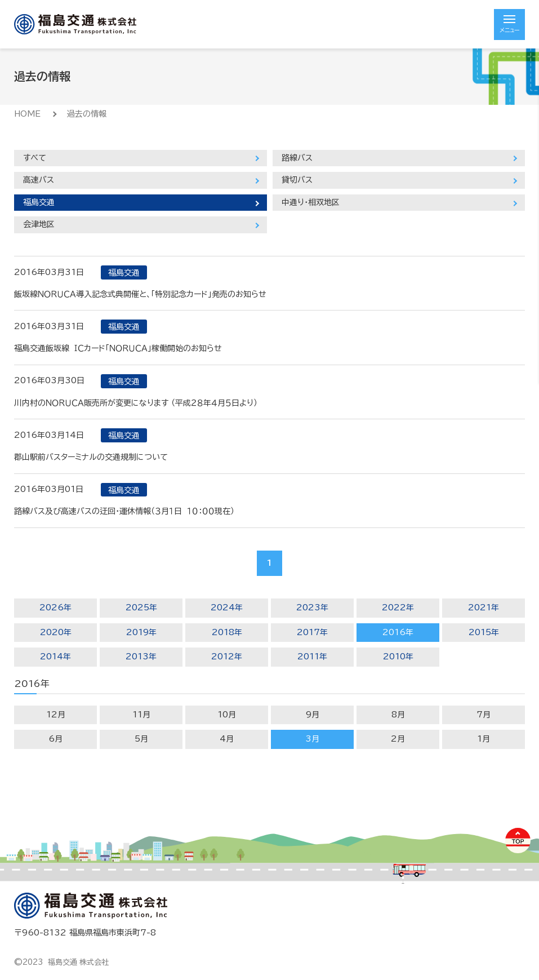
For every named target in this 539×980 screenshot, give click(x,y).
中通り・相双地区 (311, 202)
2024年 (227, 607)
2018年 (227, 632)
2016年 (398, 632)
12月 (56, 715)
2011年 (312, 657)
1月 (484, 739)
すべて (35, 158)
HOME (27, 114)
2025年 (141, 607)
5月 (141, 739)
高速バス (39, 180)
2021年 (484, 607)
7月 (484, 715)
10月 (227, 715)
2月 (398, 739)
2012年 (227, 657)
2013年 (141, 657)
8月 (398, 715)
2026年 (55, 607)
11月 (141, 715)
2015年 (484, 632)
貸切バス (297, 180)
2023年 (312, 607)
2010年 (398, 657)
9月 (313, 715)
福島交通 (39, 202)
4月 (227, 739)
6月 (55, 739)
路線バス (297, 158)
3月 (312, 739)
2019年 (141, 632)
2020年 (56, 632)
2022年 (398, 607)
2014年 (55, 657)
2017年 (312, 632)
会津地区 (39, 224)
